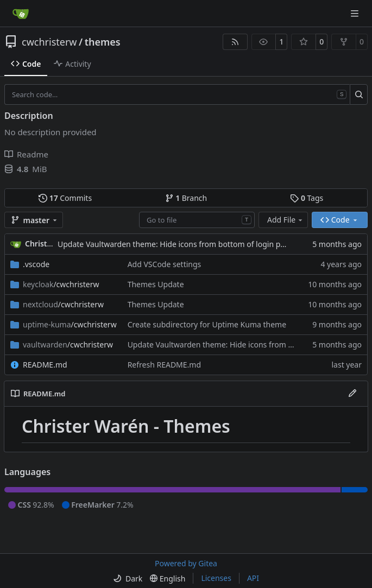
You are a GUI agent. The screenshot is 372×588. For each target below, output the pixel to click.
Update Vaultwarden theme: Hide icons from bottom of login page (176, 244)
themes (103, 42)
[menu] (128, 578)
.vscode (36, 264)
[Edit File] (352, 394)
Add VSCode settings (165, 264)
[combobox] (197, 220)
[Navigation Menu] (356, 13)
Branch (186, 198)
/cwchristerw (61, 284)
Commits (65, 198)
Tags (307, 198)
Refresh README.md (164, 365)
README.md (45, 365)
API (253, 578)
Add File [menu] (286, 220)
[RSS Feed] (235, 42)
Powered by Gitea (186, 563)
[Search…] (359, 94)
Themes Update (156, 284)
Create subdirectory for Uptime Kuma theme (207, 324)
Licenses (216, 578)
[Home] (21, 14)
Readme (26, 154)
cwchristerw (49, 42)
